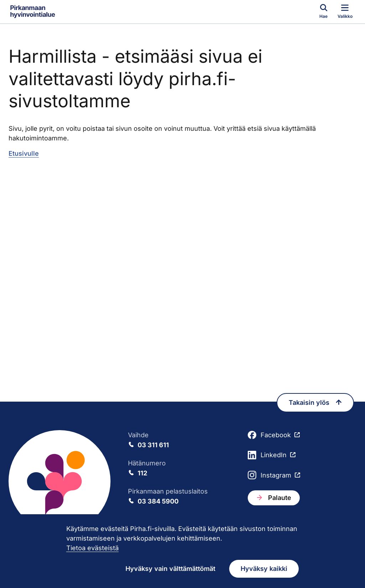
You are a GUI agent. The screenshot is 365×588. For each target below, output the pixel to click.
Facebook (269, 435)
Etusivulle (24, 153)
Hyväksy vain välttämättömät (170, 569)
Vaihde (182, 440)
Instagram (269, 475)
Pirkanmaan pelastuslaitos (182, 497)
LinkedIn (267, 455)
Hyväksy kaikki (264, 569)
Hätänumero (182, 469)
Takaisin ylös (315, 403)
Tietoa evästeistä (92, 548)
